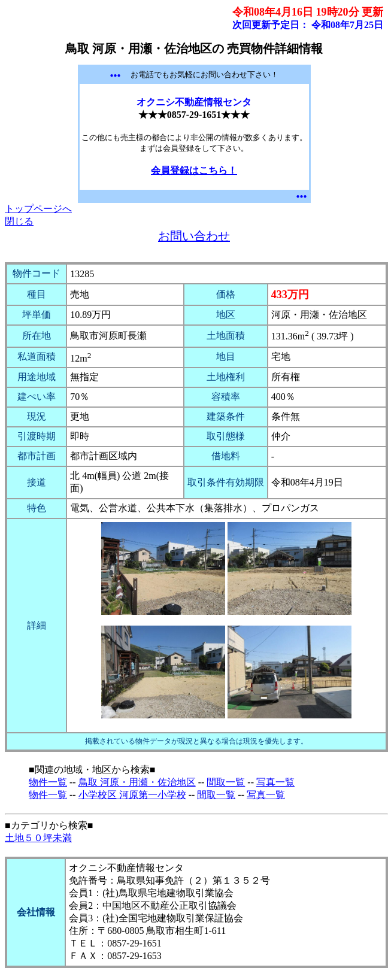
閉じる (19, 221)
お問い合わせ (194, 236)
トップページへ (38, 209)
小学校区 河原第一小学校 (132, 795)
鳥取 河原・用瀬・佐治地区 (137, 782)
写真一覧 (275, 782)
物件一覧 (48, 782)
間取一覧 (226, 782)
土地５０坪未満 (38, 838)
